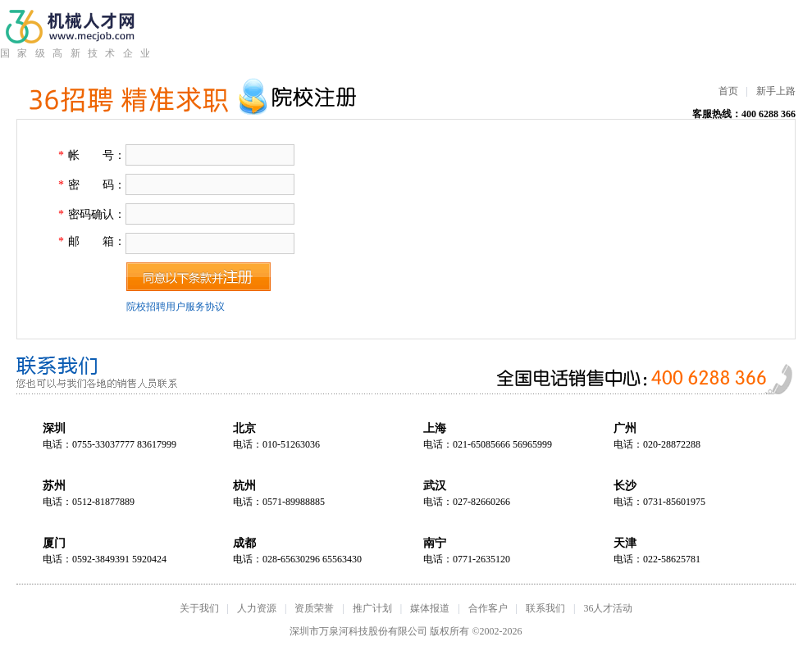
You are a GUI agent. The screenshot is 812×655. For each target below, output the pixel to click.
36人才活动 (608, 608)
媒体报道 (430, 608)
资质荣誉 (314, 608)
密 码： (97, 185)
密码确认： (97, 214)
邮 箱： (97, 241)
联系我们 (545, 608)
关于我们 (199, 608)
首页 (728, 91)
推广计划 (372, 608)
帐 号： (97, 155)
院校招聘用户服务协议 (176, 307)
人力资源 (257, 608)
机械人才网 (75, 27)
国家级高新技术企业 (75, 53)
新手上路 (776, 91)
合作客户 (488, 608)
